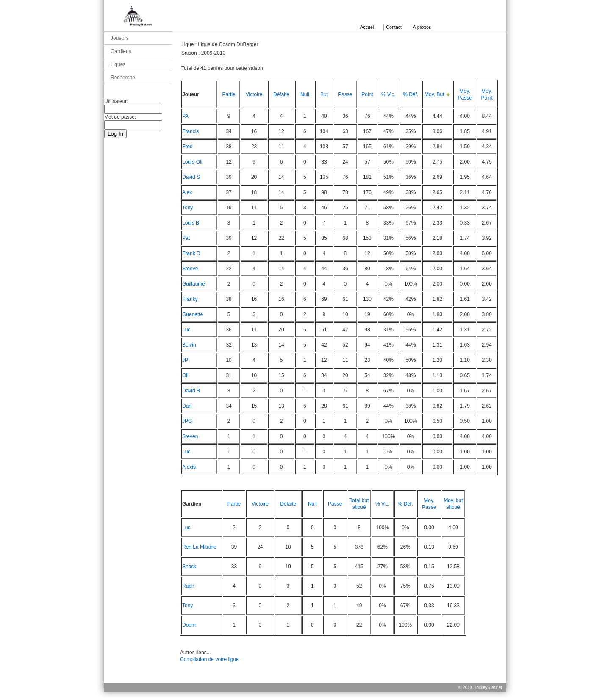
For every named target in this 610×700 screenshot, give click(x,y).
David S (191, 177)
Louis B (191, 223)
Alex (187, 192)
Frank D (191, 253)
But (324, 94)
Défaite (281, 94)
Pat (186, 238)
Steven (190, 436)
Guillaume (194, 284)
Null (305, 94)
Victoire (254, 94)
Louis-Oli (192, 162)
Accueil (367, 27)
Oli (185, 375)
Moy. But (434, 94)
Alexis (189, 467)
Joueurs (120, 38)
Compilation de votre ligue (209, 659)
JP (185, 360)
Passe (345, 94)
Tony (187, 208)
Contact (394, 27)
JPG (187, 421)
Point (367, 94)
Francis (190, 131)
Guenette (193, 314)
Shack (189, 567)
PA (185, 116)
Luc (186, 330)
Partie (229, 94)
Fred (187, 147)
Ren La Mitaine (199, 547)
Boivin (189, 345)
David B (191, 391)
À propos (422, 27)
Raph (188, 586)
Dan (187, 406)
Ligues (118, 64)
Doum (189, 625)
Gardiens (121, 51)
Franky (190, 299)
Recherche (123, 78)
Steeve (190, 269)
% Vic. (388, 94)
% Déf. (410, 94)
